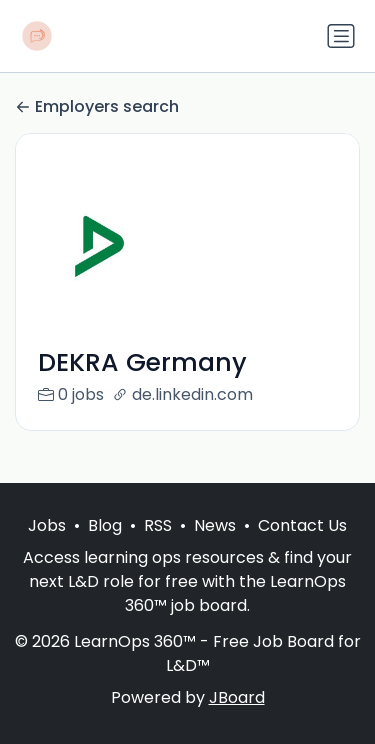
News (215, 525)
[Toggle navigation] (341, 36)
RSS (158, 525)
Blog (105, 525)
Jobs (47, 525)
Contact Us (302, 525)
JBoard (237, 697)
